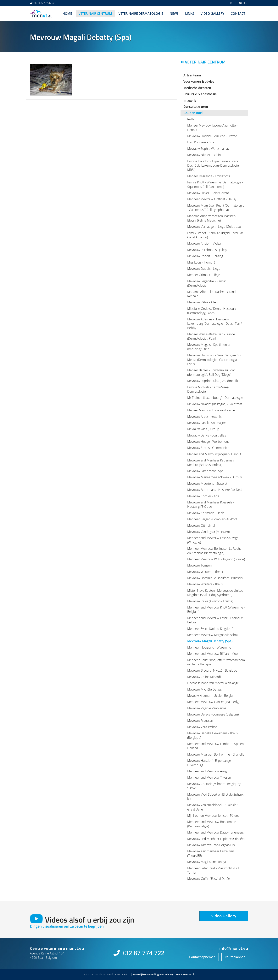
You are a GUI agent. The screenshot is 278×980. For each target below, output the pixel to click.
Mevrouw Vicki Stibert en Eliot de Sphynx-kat (216, 797)
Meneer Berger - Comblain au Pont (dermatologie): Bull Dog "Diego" (211, 372)
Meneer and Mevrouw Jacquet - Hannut (214, 454)
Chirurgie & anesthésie (200, 94)
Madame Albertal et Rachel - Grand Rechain (211, 294)
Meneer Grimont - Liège (204, 275)
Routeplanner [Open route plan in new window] (235, 957)
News (174, 14)
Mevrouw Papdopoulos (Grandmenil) (212, 381)
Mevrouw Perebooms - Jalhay (207, 250)
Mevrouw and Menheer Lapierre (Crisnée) (216, 839)
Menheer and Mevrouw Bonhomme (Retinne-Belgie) (212, 824)
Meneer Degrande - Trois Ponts (208, 176)
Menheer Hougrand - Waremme (209, 647)
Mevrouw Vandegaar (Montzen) (208, 532)
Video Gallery (212, 14)
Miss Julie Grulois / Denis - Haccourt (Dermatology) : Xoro (212, 311)
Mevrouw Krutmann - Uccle (206, 513)
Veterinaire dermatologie (141, 14)
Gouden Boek (193, 113)
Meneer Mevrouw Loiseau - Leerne (211, 410)
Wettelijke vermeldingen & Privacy (153, 974)
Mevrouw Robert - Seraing (205, 256)
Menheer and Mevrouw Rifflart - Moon (213, 654)
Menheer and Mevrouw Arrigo (208, 771)
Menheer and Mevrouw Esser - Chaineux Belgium (215, 620)
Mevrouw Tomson (199, 565)
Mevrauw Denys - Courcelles (207, 435)
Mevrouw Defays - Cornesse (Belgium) (213, 714)
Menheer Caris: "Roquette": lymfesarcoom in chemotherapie (216, 662)
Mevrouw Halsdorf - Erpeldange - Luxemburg (210, 763)
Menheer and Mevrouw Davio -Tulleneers (215, 832)
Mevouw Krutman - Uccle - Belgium (211, 696)
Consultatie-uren (196, 107)
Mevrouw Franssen (200, 721)
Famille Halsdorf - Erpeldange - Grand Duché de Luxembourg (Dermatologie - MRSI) (214, 166)
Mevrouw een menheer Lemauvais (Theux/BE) (211, 853)
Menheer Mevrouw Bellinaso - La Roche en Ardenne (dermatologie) (214, 551)
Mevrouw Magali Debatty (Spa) (210, 641)
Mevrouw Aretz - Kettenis (204, 417)
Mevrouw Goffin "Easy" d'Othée (209, 879)
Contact (238, 14)
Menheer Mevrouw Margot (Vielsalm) (212, 635)
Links (190, 14)
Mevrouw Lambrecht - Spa (205, 471)
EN (246, 3)
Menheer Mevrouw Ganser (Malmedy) (213, 702)
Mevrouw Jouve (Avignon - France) (210, 601)
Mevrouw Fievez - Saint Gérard (208, 193)
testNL (192, 119)
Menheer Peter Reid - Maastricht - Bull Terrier (213, 870)
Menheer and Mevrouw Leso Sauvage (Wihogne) (213, 540)
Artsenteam (192, 75)
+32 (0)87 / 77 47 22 (44, 3)
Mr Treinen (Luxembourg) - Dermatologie (215, 398)
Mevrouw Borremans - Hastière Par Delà (215, 490)
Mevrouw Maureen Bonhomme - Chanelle (216, 754)
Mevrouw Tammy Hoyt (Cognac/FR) (211, 845)
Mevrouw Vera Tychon (202, 727)
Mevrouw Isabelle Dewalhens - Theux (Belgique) (213, 735)
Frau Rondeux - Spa (201, 142)
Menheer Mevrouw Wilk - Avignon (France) (216, 559)
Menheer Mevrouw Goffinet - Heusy (212, 199)
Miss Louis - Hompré (201, 262)
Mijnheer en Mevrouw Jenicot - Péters (213, 816)
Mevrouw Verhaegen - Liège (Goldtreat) (214, 227)
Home (67, 14)
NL (241, 3)
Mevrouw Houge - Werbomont (208, 442)
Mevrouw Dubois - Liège (204, 269)
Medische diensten (197, 88)
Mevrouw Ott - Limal (201, 526)
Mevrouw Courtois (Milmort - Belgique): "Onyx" (214, 786)
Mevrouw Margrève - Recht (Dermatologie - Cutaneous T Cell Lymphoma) (216, 208)
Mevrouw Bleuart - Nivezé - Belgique (212, 670)
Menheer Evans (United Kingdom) (210, 629)
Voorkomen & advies (199, 81)
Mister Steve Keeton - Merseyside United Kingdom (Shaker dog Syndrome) (215, 593)
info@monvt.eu (234, 948)
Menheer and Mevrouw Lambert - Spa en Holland (215, 746)
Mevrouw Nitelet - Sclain (204, 155)
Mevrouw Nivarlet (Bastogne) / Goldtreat (215, 404)
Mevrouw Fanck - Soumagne (206, 423)
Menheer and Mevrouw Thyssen (209, 777)
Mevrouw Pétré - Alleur (203, 302)
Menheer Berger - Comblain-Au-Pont (212, 519)
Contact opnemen (202, 957)
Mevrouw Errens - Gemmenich (208, 448)
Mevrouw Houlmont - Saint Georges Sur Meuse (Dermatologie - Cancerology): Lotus (214, 360)
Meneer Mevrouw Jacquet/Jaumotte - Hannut (212, 128)
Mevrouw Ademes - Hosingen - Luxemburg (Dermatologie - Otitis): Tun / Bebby (214, 324)
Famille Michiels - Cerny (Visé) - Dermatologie (208, 389)
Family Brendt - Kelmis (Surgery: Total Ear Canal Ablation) (215, 235)
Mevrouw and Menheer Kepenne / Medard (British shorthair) (211, 462)
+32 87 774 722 (143, 953)
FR (230, 3)
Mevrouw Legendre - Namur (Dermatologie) (207, 283)
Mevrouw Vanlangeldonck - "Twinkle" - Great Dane (213, 807)
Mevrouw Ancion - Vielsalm (206, 243)
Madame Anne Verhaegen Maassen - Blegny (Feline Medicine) (212, 218)
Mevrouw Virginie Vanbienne (207, 708)
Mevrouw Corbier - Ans (203, 496)
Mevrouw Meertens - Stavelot (207, 484)
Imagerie (190, 100)
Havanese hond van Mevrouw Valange (213, 683)
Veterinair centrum (95, 14)
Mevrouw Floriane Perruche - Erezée (212, 136)
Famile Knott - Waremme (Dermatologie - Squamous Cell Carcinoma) (215, 184)
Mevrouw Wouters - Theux (205, 572)
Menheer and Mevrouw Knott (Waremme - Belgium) (216, 609)
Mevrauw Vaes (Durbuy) (203, 429)
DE (235, 3)
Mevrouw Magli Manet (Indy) (206, 862)
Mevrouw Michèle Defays (204, 689)
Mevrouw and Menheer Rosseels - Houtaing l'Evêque (211, 504)
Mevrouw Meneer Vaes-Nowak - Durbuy (214, 477)
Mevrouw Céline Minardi (204, 677)
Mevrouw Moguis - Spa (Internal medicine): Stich (209, 347)
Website (181, 974)
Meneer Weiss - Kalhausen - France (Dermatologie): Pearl (211, 336)
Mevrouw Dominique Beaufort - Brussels (215, 578)
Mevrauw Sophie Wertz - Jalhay (208, 149)
